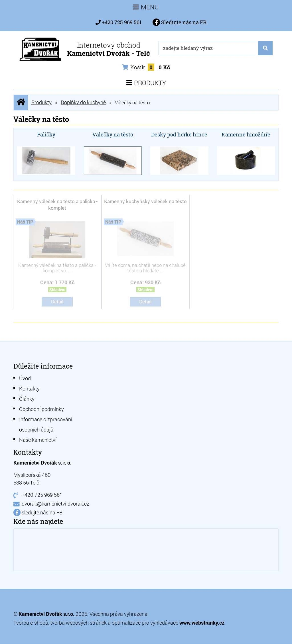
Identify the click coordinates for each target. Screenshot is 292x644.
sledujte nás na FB (42, 512)
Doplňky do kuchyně (83, 102)
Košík (146, 67)
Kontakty (29, 389)
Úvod (25, 378)
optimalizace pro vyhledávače (146, 623)
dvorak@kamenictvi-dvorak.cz (55, 504)
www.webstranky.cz (202, 623)
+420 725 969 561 (122, 22)
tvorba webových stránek (78, 623)
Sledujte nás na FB (180, 22)
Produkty (41, 102)
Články (27, 399)
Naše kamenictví (38, 440)
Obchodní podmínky (41, 409)
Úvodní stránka (21, 102)
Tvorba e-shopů (31, 623)
